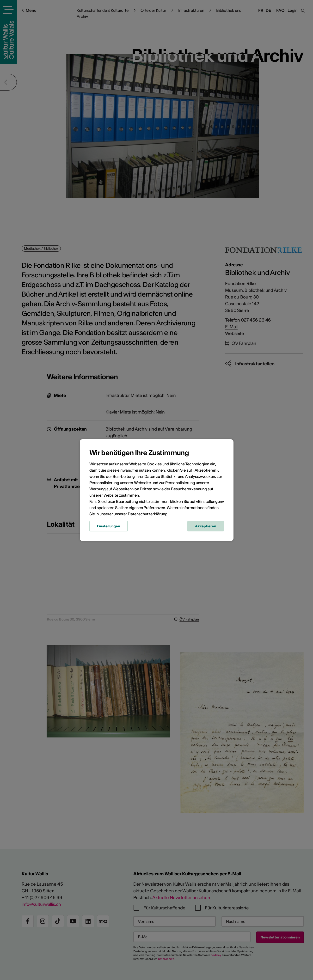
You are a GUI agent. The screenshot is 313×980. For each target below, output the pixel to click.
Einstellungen (109, 526)
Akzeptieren (206, 526)
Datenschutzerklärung (148, 514)
